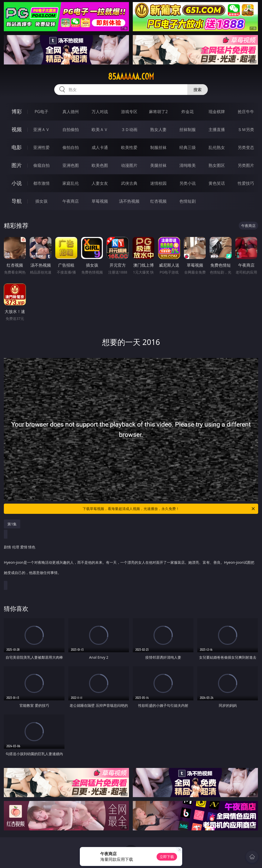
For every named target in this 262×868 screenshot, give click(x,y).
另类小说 (188, 183)
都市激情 (41, 183)
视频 (17, 129)
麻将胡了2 (158, 112)
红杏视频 (158, 201)
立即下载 (167, 857)
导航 (17, 201)
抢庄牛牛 (246, 112)
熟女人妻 (158, 129)
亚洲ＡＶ (41, 129)
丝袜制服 (188, 129)
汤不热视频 (129, 201)
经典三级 (188, 147)
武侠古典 (129, 183)
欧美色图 (100, 165)
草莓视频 (100, 201)
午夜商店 (71, 201)
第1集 (12, 524)
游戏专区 (129, 112)
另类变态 (246, 147)
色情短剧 (188, 201)
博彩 (17, 111)
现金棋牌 (217, 112)
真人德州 (71, 112)
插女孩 (41, 201)
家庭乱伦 (71, 183)
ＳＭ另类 (246, 129)
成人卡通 (100, 147)
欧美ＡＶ (100, 129)
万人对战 (100, 112)
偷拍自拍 (71, 147)
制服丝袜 (158, 147)
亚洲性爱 (41, 147)
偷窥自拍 (41, 165)
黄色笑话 (217, 183)
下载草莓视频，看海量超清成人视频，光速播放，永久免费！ (169, 509)
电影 (17, 147)
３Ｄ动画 (129, 129)
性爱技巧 (246, 183)
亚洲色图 (71, 165)
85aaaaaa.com (131, 77)
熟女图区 (217, 165)
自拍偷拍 (71, 129)
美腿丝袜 (158, 165)
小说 (17, 183)
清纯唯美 (188, 165)
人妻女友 (100, 183)
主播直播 (217, 129)
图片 (17, 165)
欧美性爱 (129, 147)
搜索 (198, 90)
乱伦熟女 (217, 147)
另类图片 (246, 165)
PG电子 (41, 112)
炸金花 (188, 112)
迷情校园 (158, 183)
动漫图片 (129, 165)
